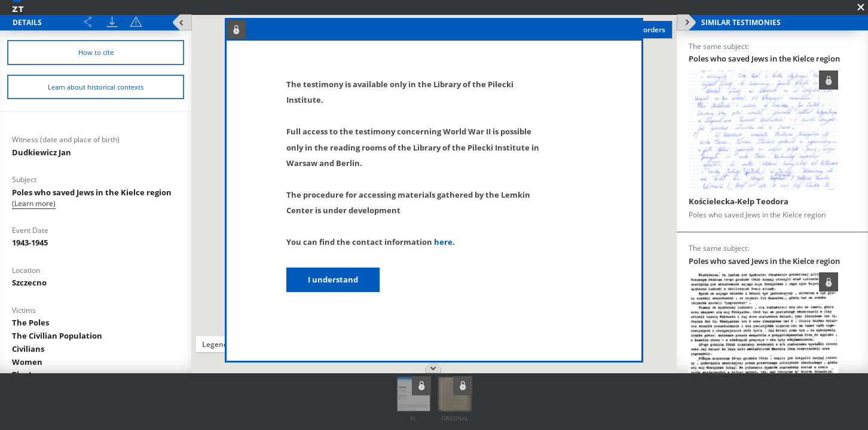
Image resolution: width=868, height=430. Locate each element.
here (443, 242)
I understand (333, 279)
